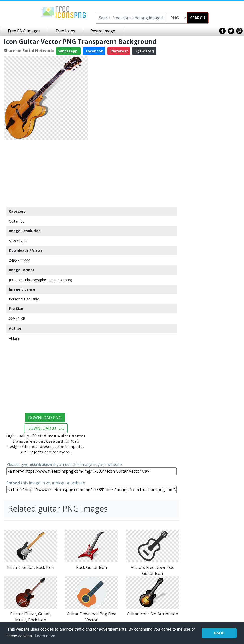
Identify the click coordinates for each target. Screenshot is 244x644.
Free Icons (65, 31)
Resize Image (103, 31)
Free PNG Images (24, 31)
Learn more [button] (45, 636)
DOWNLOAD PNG (45, 418)
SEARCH (198, 18)
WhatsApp (68, 51)
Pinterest (119, 51)
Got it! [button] (219, 633)
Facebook (94, 51)
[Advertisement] (46, 173)
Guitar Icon (18, 221)
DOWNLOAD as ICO (46, 428)
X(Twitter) (144, 51)
